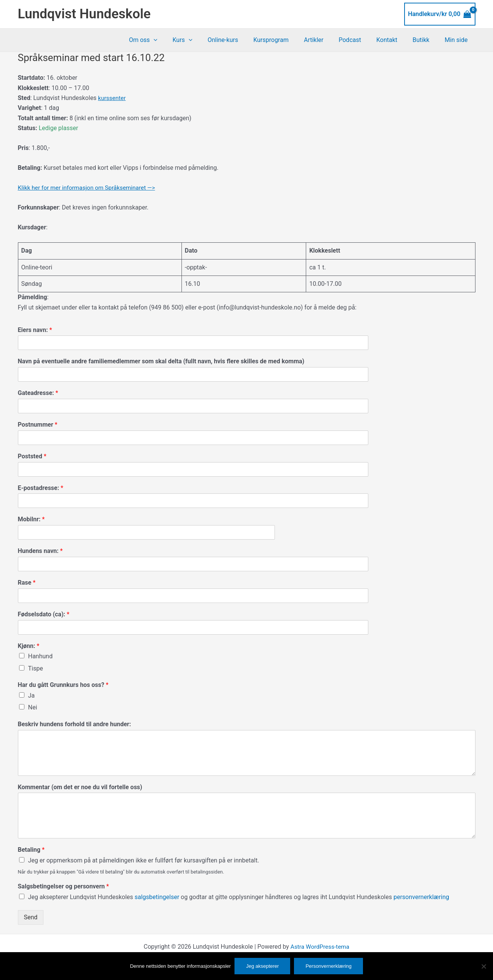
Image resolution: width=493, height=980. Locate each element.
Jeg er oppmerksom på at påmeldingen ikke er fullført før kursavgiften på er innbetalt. (144, 860)
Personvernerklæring (328, 966)
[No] (483, 966)
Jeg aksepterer (262, 966)
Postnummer (38, 425)
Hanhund (40, 656)
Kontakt (394, 40)
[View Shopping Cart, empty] (440, 14)
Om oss (169, 40)
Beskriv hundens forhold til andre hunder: (75, 724)
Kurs (205, 40)
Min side (458, 40)
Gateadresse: (38, 393)
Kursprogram (288, 40)
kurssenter (112, 98)
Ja (32, 696)
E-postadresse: (41, 488)
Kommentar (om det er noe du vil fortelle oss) (80, 787)
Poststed (32, 456)
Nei (33, 707)
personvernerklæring (421, 897)
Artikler (327, 40)
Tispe (36, 668)
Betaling (31, 850)
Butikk (426, 40)
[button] (180, 40)
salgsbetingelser (158, 897)
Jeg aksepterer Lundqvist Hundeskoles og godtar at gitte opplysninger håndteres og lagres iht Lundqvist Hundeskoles (239, 897)
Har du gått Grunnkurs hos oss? (63, 685)
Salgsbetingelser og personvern (63, 886)
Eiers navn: (35, 330)
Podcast (361, 40)
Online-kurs (242, 40)
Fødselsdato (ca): (44, 614)
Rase (27, 583)
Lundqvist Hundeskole (84, 14)
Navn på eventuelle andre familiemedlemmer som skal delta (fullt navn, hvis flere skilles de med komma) (161, 361)
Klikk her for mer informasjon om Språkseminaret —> (89, 188)
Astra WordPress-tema (320, 947)
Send (31, 917)
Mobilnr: (31, 519)
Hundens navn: (40, 551)
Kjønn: (29, 646)
